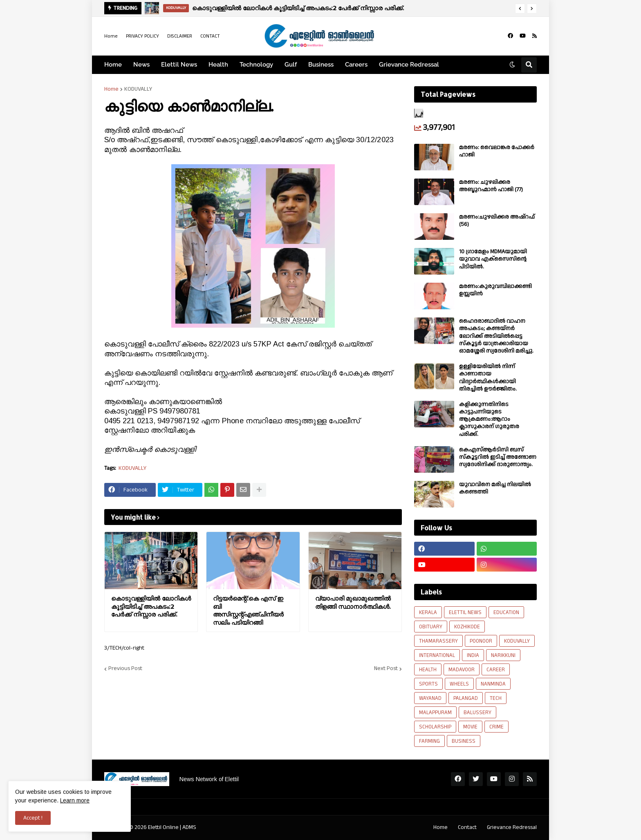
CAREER (496, 670)
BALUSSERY (477, 713)
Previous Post (125, 669)
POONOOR (481, 641)
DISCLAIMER (180, 36)
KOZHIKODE (467, 627)
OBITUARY (431, 627)
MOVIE (470, 727)
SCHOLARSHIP (435, 727)
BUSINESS (464, 741)
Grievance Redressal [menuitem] (409, 65)
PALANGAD (466, 698)
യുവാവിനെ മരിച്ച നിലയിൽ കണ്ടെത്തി (495, 488)
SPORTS (428, 684)
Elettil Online (163, 827)
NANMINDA (493, 684)
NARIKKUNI (503, 655)
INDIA (473, 655)
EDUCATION (506, 612)
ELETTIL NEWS (465, 612)
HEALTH (428, 670)
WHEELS (459, 684)
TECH (496, 698)
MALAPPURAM (435, 713)
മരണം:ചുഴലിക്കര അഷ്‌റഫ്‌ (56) (497, 221)
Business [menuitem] (321, 65)
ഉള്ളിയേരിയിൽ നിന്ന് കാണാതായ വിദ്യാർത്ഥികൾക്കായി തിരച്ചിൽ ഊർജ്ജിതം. (488, 378)
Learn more (75, 800)
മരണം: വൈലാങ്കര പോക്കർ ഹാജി (497, 151)
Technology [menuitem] (256, 65)
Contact (467, 827)
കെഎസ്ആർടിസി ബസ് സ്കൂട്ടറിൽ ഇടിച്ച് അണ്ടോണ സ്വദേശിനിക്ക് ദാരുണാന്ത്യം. (498, 457)
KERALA (428, 612)
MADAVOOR (462, 670)
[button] (520, 9)
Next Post (386, 669)
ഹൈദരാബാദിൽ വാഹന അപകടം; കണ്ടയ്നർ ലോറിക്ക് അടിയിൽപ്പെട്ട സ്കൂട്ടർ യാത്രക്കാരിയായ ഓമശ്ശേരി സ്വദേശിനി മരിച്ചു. (496, 336)
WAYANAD (430, 698)
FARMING (429, 741)
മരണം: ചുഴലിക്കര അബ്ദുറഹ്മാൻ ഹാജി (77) (491, 186)
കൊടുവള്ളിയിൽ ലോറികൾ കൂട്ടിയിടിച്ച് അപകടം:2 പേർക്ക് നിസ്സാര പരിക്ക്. (298, 8)
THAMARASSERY (438, 641)
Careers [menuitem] (356, 65)
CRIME (496, 727)
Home (111, 36)
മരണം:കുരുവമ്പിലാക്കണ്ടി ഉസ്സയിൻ (495, 290)
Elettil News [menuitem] (179, 65)
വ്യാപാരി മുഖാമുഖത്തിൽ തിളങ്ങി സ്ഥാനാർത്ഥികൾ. (353, 602)
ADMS (189, 827)
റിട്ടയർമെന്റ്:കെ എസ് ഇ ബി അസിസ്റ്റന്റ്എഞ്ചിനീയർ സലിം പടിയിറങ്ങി (248, 610)
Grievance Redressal (512, 827)
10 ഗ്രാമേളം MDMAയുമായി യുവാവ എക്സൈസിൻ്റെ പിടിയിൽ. (493, 259)
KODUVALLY (138, 89)
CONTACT (210, 36)
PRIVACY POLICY (142, 36)
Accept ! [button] (33, 818)
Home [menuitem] (113, 65)
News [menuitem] (141, 65)
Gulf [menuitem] (291, 65)
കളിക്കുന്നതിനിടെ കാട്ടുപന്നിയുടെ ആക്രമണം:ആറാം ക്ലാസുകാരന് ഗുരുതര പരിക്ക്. (489, 419)
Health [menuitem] (218, 65)
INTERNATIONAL (437, 655)
